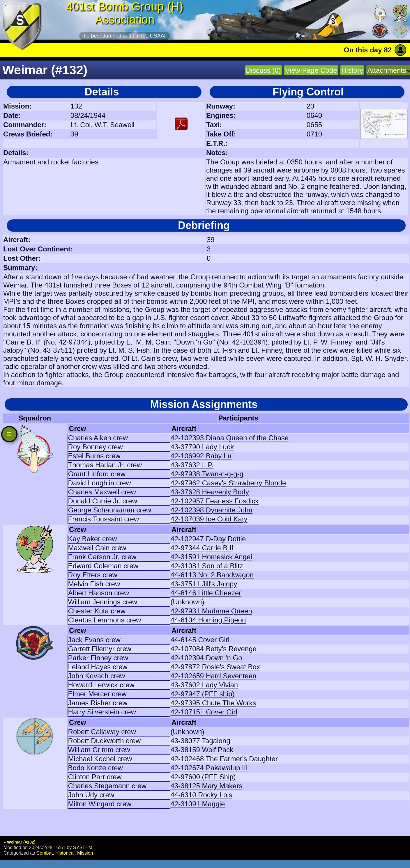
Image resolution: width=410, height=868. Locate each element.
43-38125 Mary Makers (206, 786)
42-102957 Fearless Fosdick (214, 501)
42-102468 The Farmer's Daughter (224, 759)
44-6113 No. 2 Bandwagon (212, 575)
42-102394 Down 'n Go (206, 658)
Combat (45, 853)
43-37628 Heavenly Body (210, 492)
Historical (65, 853)
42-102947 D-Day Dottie (208, 539)
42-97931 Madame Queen (211, 611)
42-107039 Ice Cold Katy (209, 519)
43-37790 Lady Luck (202, 447)
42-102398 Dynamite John (211, 510)
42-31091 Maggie (198, 804)
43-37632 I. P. (192, 465)
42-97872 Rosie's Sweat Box (215, 667)
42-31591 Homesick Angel (211, 557)
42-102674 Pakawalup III (209, 768)
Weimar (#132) (21, 842)
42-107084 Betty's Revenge (213, 649)
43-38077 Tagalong (200, 741)
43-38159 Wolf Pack (202, 750)
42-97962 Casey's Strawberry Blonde (228, 483)
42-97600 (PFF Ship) (203, 777)
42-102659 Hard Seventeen (213, 676)
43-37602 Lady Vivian (204, 685)
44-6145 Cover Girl (200, 640)
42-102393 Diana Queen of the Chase (229, 438)
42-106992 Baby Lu (201, 456)
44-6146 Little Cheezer (206, 593)
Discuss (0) (264, 70)
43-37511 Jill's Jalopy (204, 584)
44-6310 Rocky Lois (201, 795)
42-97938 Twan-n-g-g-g (207, 474)
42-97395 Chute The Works (213, 703)
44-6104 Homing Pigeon (208, 620)
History (352, 70)
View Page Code (311, 70)
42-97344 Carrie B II (202, 548)
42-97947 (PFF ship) (202, 694)
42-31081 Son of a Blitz (207, 566)
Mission (85, 853)
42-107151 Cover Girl (204, 712)
